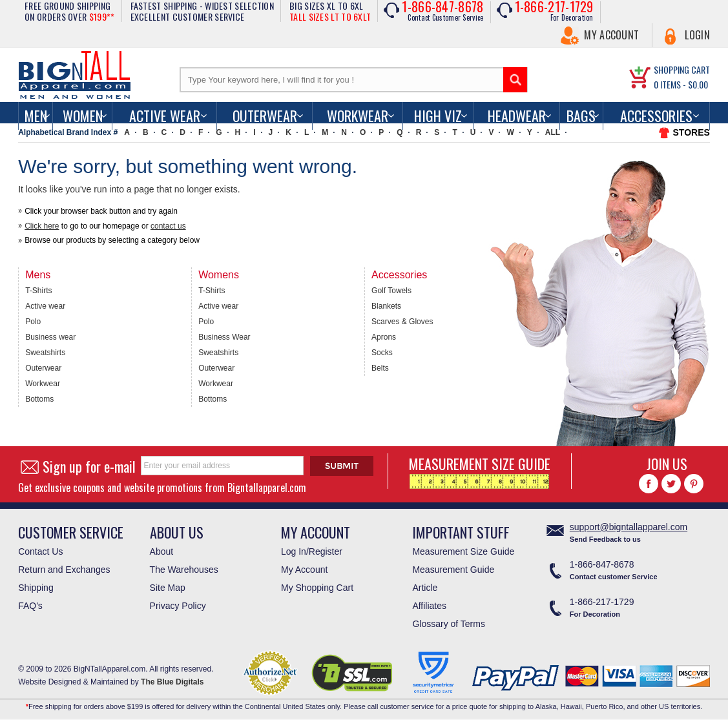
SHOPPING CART (682, 69)
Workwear (358, 116)
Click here (42, 226)
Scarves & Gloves (402, 322)
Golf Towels (391, 291)
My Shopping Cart (317, 588)
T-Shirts (38, 291)
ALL (553, 132)
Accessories (656, 116)
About (162, 551)
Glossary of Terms (449, 624)
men (36, 116)
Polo (33, 322)
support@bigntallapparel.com (629, 527)
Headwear (517, 116)
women (83, 116)
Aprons (384, 337)
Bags (581, 116)
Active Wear (165, 116)
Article (425, 588)
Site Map (168, 588)
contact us (168, 226)
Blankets (386, 306)
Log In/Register (312, 551)
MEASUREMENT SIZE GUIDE (480, 471)
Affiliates (429, 606)
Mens (38, 275)
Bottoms (39, 399)
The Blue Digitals (172, 682)
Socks (382, 353)
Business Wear (224, 337)
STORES (692, 132)
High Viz (438, 116)
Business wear (50, 337)
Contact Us (40, 551)
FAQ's (30, 606)
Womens (219, 275)
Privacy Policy (178, 606)
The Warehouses (184, 570)
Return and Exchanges (64, 570)
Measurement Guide (453, 570)
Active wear (45, 306)
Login (697, 35)
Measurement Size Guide (463, 551)
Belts (380, 368)
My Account (611, 35)
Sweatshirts (45, 353)
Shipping (36, 588)
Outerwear (265, 116)
